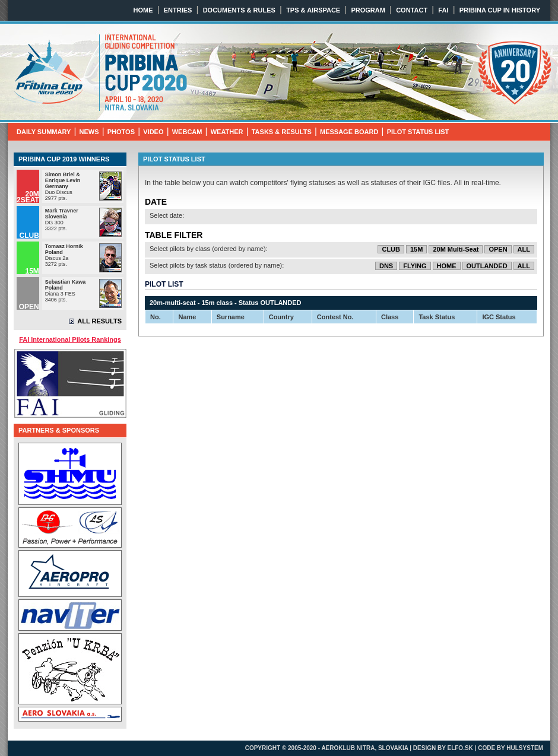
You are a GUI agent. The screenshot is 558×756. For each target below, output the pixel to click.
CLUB (391, 249)
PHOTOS (121, 132)
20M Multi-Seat (456, 249)
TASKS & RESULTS (282, 132)
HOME (143, 10)
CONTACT (412, 10)
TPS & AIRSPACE (313, 10)
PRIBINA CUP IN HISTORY (500, 10)
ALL (524, 249)
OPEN (498, 249)
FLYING (415, 266)
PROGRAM (368, 10)
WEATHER (227, 132)
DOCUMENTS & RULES (239, 10)
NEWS (89, 132)
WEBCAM (187, 132)
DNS (386, 266)
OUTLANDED (487, 266)
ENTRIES (178, 10)
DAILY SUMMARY (44, 132)
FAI (443, 10)
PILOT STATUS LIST (418, 132)
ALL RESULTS (99, 321)
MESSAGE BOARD (349, 132)
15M (416, 249)
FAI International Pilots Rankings (70, 339)
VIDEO (153, 132)
